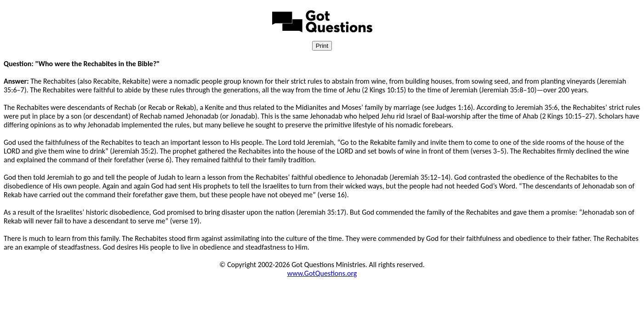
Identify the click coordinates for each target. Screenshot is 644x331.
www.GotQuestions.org (322, 273)
